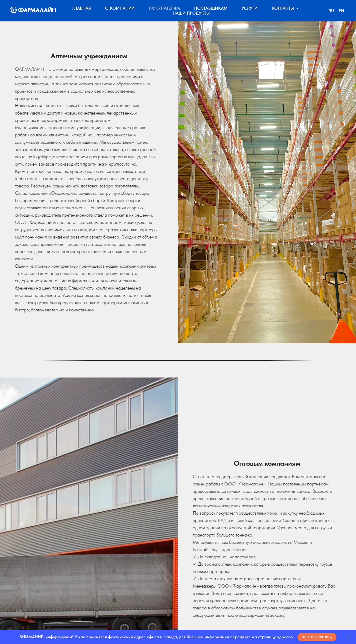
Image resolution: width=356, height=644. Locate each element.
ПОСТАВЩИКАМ (211, 8)
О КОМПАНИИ (120, 8)
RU (331, 11)
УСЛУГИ (250, 8)
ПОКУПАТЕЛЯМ (164, 8)
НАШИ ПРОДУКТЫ (191, 13)
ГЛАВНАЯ (82, 8)
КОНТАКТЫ (283, 8)
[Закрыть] (349, 637)
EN (341, 11)
